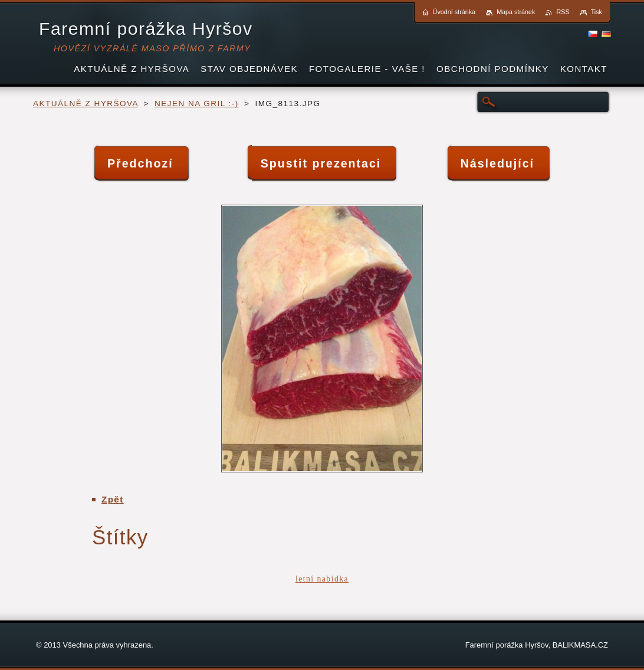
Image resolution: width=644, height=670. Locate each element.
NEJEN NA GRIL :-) (197, 104)
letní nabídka (322, 579)
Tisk (597, 12)
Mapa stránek (516, 12)
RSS (563, 12)
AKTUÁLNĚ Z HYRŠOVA (86, 104)
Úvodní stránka (454, 12)
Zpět (113, 499)
